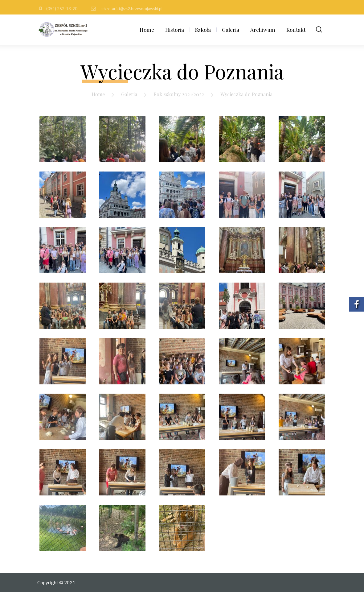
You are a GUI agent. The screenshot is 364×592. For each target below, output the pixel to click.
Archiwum (263, 30)
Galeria (231, 30)
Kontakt (296, 30)
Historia (175, 30)
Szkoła (203, 30)
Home (147, 30)
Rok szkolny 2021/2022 (179, 94)
